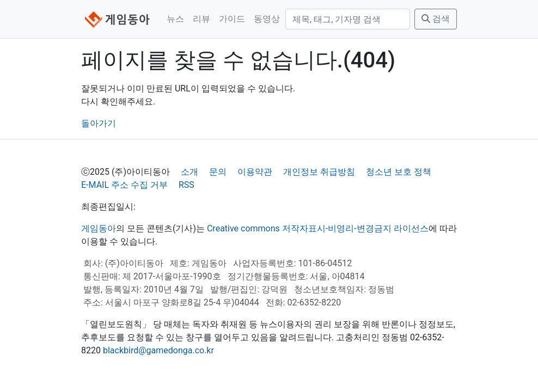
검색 (436, 19)
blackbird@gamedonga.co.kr (158, 350)
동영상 (267, 19)
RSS (187, 185)
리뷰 (201, 19)
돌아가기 (99, 123)
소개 (189, 172)
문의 (218, 172)
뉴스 (175, 19)
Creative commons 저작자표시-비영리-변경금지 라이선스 (318, 228)
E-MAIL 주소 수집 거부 (124, 185)
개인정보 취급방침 (319, 172)
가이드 (232, 19)
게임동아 (99, 228)
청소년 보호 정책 (399, 172)
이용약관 (255, 172)
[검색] (348, 19)
